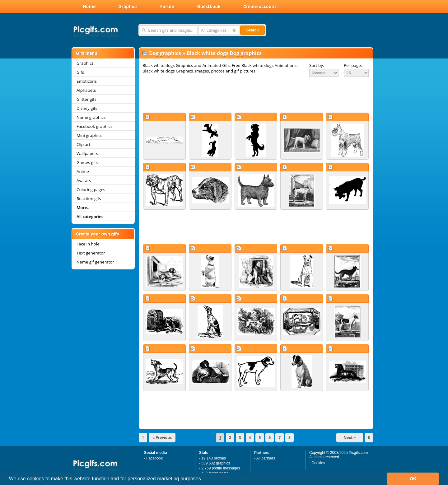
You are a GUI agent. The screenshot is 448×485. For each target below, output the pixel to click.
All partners (266, 458)
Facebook (154, 458)
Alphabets (86, 90)
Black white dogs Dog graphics (224, 53)
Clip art (83, 144)
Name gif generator (95, 262)
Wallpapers (87, 153)
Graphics (128, 6)
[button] (205, 479)
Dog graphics (165, 53)
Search (252, 30)
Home (89, 6)
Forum (167, 6)
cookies (35, 479)
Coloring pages (91, 189)
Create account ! (261, 6)
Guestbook (209, 6)
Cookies (318, 463)
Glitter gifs (86, 99)
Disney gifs (87, 108)
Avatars (84, 180)
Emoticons (87, 81)
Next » (350, 438)
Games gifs (87, 162)
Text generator (91, 253)
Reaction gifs (89, 198)
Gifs (80, 72)
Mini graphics (89, 135)
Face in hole (88, 244)
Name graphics (91, 117)
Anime (83, 171)
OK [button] (413, 479)
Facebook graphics (94, 126)
